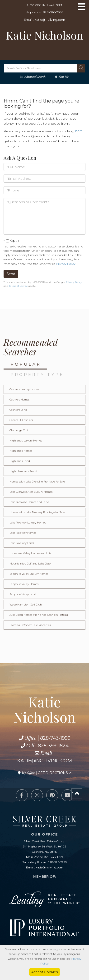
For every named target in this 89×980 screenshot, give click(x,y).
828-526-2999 (53, 12)
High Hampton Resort (23, 471)
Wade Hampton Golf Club (26, 605)
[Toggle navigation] (82, 7)
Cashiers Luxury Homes (24, 389)
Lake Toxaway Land (22, 543)
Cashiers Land (18, 410)
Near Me (63, 77)
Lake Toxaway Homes (23, 533)
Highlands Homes (21, 451)
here (79, 131)
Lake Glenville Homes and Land (29, 502)
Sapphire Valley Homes (24, 584)
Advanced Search (35, 77)
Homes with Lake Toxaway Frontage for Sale (37, 512)
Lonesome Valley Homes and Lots (30, 553)
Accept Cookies (44, 972)
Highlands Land (20, 461)
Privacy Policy (66, 264)
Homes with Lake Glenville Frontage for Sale (37, 482)
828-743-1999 (52, 5)
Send (11, 274)
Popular (26, 364)
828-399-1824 (53, 746)
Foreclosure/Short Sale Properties (30, 625)
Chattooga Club (19, 430)
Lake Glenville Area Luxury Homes (31, 492)
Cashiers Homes (19, 400)
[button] (81, 68)
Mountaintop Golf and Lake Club (30, 564)
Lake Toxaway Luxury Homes (28, 523)
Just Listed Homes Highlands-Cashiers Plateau (39, 615)
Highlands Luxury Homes (26, 441)
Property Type (37, 375)
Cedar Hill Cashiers (21, 420)
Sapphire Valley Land (23, 594)
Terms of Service (18, 286)
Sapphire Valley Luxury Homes (29, 574)
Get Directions (53, 773)
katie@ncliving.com (50, 20)
